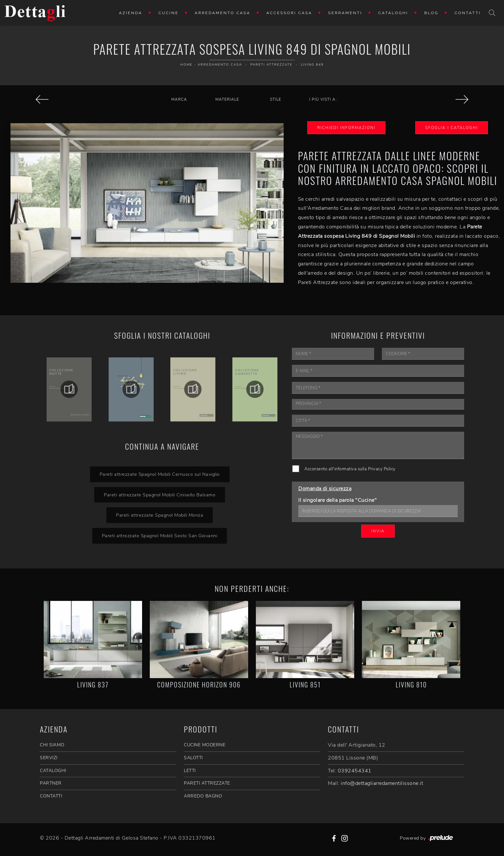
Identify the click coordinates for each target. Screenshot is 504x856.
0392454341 (355, 771)
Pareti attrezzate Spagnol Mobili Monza (160, 515)
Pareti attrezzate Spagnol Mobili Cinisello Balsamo (160, 495)
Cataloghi (393, 13)
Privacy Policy (382, 469)
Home (186, 65)
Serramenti (345, 13)
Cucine (169, 13)
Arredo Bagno (203, 796)
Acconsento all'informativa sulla (350, 469)
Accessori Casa (289, 13)
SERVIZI (49, 758)
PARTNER (51, 783)
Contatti (468, 13)
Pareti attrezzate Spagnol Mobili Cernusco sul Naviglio (160, 474)
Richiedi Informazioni (346, 128)
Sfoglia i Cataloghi (452, 128)
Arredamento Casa (223, 13)
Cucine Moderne (205, 745)
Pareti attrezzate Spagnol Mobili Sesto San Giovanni (160, 536)
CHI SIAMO (52, 745)
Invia (378, 531)
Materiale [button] (227, 99)
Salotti (193, 758)
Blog (431, 13)
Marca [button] (179, 99)
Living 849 (312, 65)
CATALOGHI (53, 771)
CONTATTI (51, 796)
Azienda (131, 13)
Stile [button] (276, 99)
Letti (190, 771)
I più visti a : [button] (324, 99)
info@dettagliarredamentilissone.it (382, 783)
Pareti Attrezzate (271, 65)
